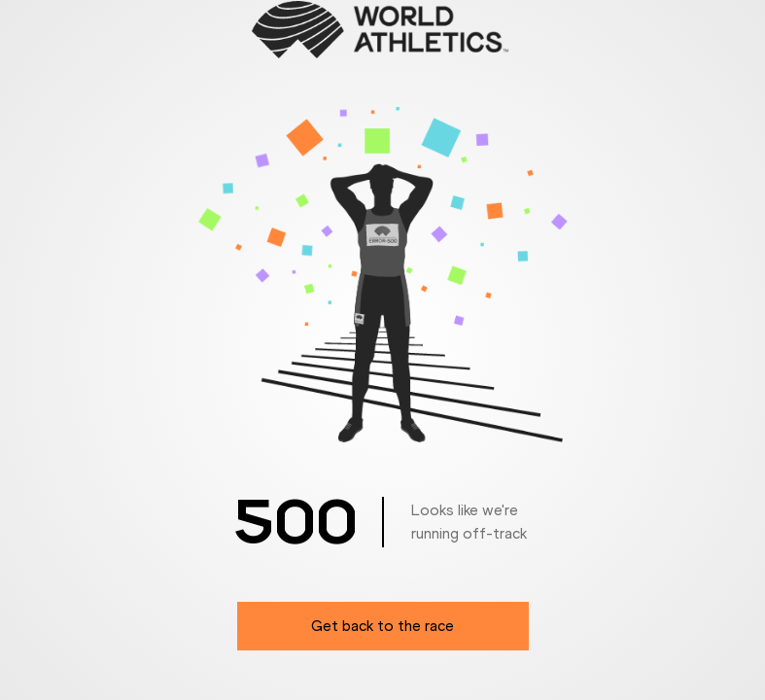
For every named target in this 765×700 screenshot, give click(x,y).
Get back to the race (382, 626)
